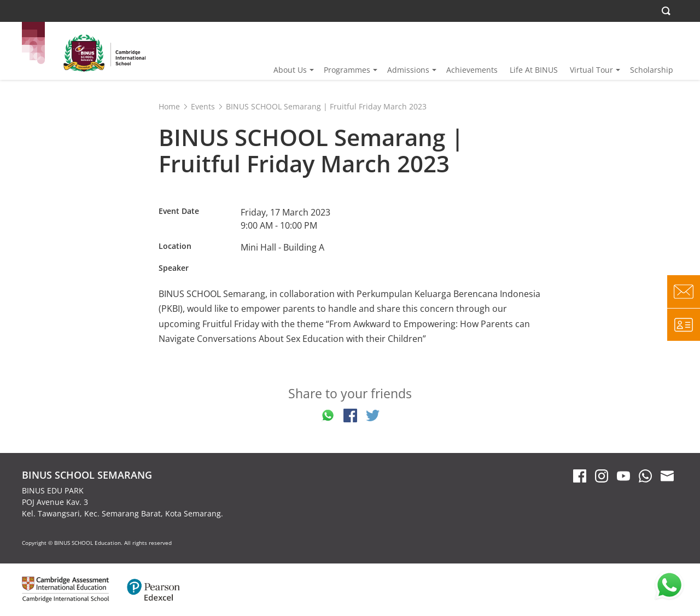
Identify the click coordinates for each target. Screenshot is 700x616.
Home (169, 106)
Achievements (472, 70)
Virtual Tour (591, 70)
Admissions (408, 70)
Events (203, 106)
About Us (290, 70)
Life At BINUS (534, 70)
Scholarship (652, 70)
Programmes (347, 70)
